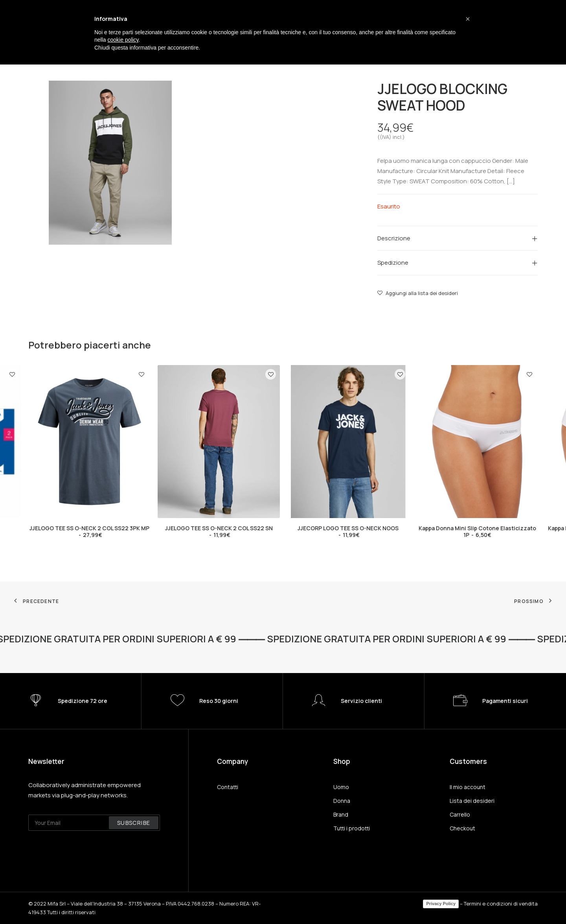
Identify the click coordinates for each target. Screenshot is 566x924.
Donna (342, 801)
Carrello (460, 814)
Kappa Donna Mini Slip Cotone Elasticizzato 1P (477, 531)
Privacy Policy (441, 904)
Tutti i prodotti (352, 828)
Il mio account (468, 787)
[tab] (458, 238)
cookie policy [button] (123, 40)
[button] (468, 19)
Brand (341, 814)
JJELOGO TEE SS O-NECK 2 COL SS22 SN (219, 531)
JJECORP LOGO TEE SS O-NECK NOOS (348, 531)
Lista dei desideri (472, 801)
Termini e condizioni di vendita (501, 904)
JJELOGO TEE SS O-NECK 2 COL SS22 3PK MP (89, 531)
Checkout (462, 828)
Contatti (228, 787)
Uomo (341, 787)
